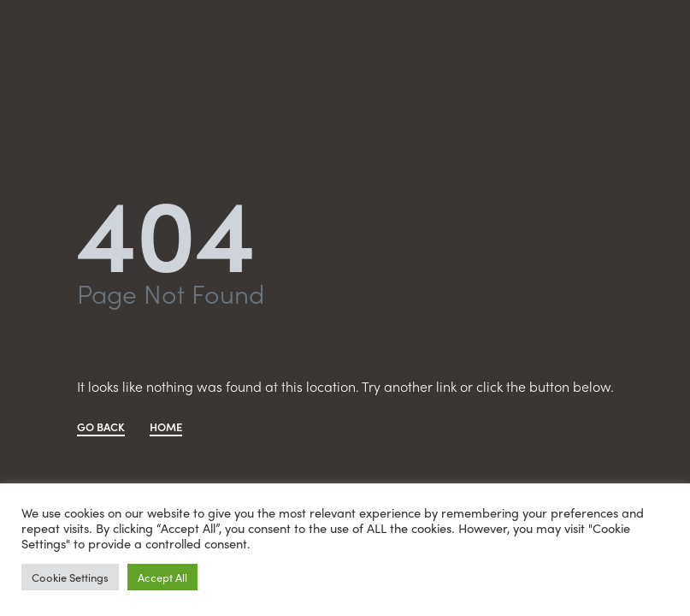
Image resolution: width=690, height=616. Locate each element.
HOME (166, 428)
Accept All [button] (162, 577)
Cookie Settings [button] (70, 577)
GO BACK (101, 428)
